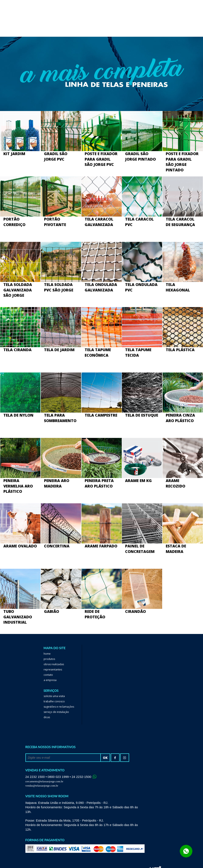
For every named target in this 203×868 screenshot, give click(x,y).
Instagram (125, 758)
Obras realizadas (54, 664)
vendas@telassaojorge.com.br (42, 786)
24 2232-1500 (82, 777)
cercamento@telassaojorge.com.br (44, 781)
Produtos (49, 659)
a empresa (50, 680)
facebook (115, 758)
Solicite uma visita (54, 696)
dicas (47, 717)
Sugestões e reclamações (59, 707)
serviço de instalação (56, 712)
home (47, 654)
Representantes (53, 670)
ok (105, 758)
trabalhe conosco (54, 701)
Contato (48, 675)
